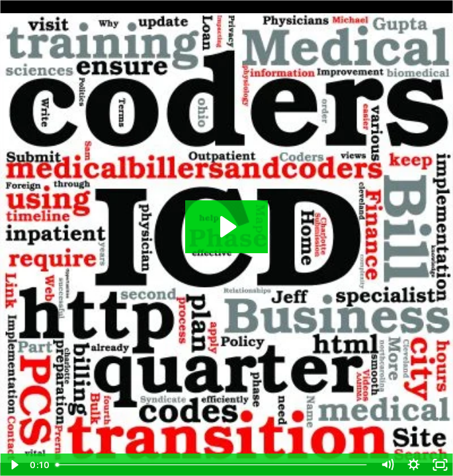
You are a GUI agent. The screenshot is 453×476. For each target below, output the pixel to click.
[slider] (212, 465)
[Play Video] (13, 465)
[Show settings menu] (413, 465)
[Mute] (387, 465)
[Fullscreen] (440, 465)
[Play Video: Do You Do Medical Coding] (226, 227)
